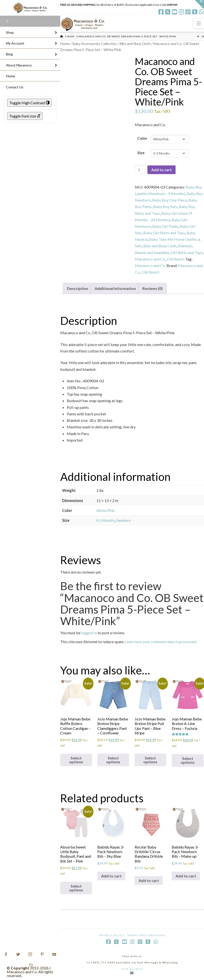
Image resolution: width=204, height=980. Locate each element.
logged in (89, 633)
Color (142, 138)
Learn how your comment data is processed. (161, 642)
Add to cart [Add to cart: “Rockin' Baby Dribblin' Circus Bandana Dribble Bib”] (149, 880)
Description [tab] (78, 288)
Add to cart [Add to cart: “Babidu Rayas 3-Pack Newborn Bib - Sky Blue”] (111, 876)
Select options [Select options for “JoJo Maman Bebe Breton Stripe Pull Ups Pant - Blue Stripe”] (150, 760)
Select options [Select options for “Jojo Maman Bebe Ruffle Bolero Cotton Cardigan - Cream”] (76, 760)
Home (65, 44)
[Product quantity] (141, 170)
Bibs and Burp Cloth (135, 44)
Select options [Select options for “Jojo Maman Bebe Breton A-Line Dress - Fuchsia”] (188, 760)
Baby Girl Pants (165, 226)
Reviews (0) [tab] (152, 288)
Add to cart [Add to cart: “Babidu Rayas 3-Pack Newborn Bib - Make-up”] (186, 876)
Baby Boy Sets (165, 206)
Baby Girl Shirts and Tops (164, 233)
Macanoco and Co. (150, 259)
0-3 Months (106, 520)
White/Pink (105, 510)
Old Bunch (176, 259)
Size (141, 153)
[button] (199, 23)
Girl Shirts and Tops (187, 252)
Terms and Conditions (146, 935)
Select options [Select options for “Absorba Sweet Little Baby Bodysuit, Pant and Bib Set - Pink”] (76, 888)
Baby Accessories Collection (95, 44)
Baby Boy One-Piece (170, 200)
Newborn (123, 520)
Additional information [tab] (115, 288)
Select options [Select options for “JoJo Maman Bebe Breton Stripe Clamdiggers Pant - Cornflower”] (113, 760)
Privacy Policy (112, 935)
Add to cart (161, 170)
